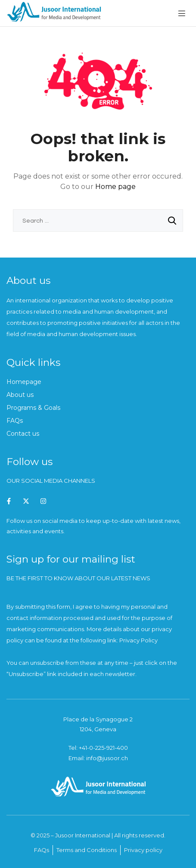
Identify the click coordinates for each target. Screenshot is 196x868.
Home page (115, 187)
